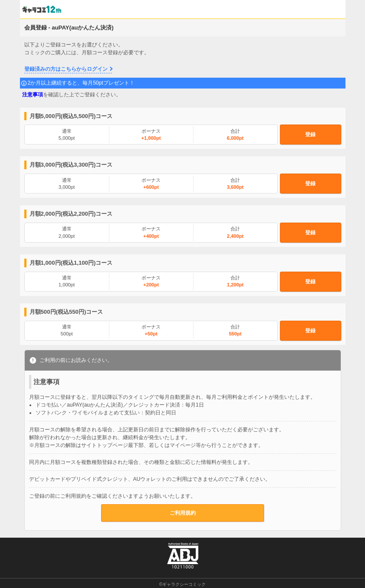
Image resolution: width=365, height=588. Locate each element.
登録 (310, 135)
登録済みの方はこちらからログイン (66, 69)
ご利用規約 (183, 513)
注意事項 (33, 95)
